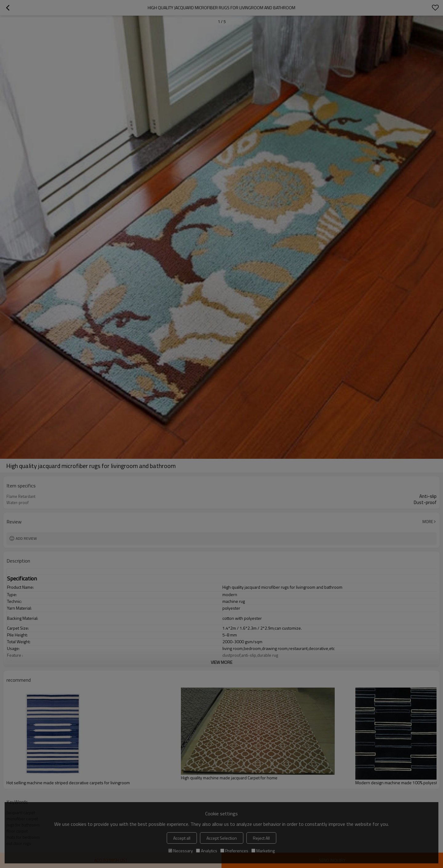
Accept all (182, 838)
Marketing (263, 851)
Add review (26, 538)
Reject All (261, 838)
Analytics (207, 851)
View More (221, 662)
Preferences (234, 851)
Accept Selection (222, 838)
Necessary (181, 851)
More (428, 522)
